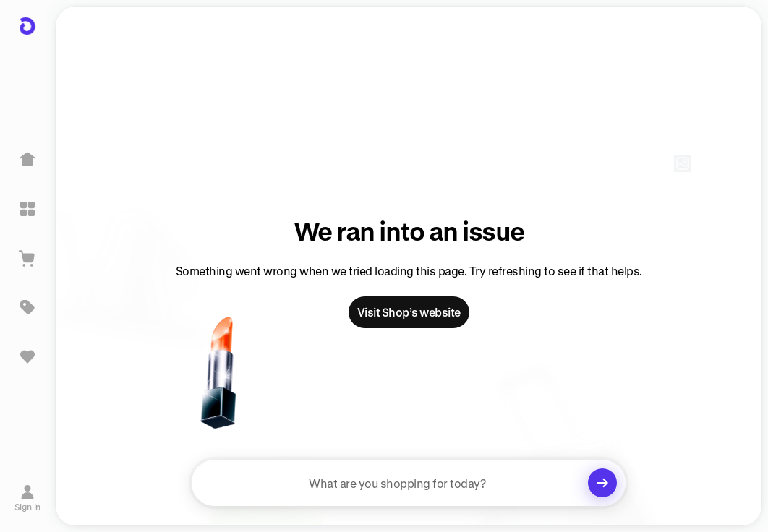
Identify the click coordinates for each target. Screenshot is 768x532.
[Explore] (27, 209)
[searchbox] (409, 483)
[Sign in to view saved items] (27, 356)
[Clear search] (602, 483)
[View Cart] (27, 258)
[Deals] (27, 307)
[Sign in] (28, 498)
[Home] (27, 160)
